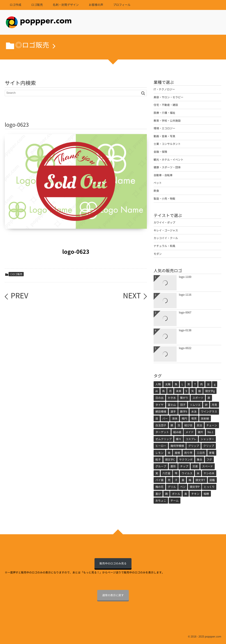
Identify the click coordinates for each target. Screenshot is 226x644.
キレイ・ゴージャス (166, 230)
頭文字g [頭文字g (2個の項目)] (210, 391)
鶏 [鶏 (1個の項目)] (166, 494)
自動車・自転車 (163, 175)
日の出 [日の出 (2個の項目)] (159, 398)
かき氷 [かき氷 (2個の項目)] (172, 398)
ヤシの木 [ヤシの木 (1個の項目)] (209, 473)
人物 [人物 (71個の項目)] (158, 384)
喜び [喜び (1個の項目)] (158, 494)
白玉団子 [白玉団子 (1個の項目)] (161, 425)
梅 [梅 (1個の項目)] (190, 480)
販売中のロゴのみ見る (113, 563)
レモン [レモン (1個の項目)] (159, 453)
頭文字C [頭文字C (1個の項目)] (170, 459)
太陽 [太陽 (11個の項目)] (168, 384)
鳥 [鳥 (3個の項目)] (164, 391)
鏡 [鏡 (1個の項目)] (172, 425)
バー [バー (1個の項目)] (165, 418)
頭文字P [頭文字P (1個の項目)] (195, 487)
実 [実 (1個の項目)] (157, 473)
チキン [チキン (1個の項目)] (195, 494)
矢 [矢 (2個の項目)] (193, 391)
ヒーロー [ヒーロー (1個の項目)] (161, 446)
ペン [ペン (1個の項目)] (183, 487)
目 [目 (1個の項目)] (157, 418)
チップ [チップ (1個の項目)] (184, 466)
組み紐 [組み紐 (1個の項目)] (177, 432)
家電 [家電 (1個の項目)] (212, 453)
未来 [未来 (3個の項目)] (179, 391)
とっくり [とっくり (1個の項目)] (209, 487)
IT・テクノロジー (164, 89)
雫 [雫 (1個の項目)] (176, 473)
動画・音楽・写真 (164, 136)
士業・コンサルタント (167, 144)
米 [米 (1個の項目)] (198, 473)
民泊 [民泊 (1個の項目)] (199, 425)
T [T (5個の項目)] (195, 384)
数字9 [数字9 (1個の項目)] (183, 411)
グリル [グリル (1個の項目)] (172, 487)
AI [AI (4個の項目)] (157, 391)
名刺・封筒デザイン (66, 5)
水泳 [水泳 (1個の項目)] (194, 411)
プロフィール (122, 5)
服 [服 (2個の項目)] (200, 391)
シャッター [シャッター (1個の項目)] (207, 439)
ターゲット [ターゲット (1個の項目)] (162, 432)
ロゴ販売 (37, 5)
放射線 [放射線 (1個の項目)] (205, 418)
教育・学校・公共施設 (167, 121)
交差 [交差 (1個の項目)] (195, 466)
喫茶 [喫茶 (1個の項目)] (194, 418)
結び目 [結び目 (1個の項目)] (188, 425)
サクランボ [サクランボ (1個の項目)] (186, 459)
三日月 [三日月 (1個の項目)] (201, 453)
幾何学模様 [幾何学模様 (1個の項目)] (177, 446)
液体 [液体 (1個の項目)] (175, 418)
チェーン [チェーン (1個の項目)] (212, 425)
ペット (158, 183)
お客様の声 (96, 5)
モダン (158, 254)
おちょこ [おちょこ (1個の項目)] (161, 500)
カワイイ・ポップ (164, 222)
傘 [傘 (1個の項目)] (169, 453)
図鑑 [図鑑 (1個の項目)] (212, 480)
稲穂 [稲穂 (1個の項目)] (206, 494)
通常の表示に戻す (113, 595)
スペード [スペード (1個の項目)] (208, 466)
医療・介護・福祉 (164, 113)
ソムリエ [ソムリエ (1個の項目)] (195, 405)
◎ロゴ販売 (16, 274)
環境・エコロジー (164, 128)
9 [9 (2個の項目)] (186, 391)
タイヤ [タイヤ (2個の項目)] (159, 405)
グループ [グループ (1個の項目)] (161, 466)
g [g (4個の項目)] (215, 384)
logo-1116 (185, 295)
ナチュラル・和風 (164, 246)
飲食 (156, 191)
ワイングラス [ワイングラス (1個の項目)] (209, 411)
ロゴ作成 (15, 5)
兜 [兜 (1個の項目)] (169, 480)
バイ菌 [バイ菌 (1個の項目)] (159, 480)
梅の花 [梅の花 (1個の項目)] (159, 487)
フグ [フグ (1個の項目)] (209, 459)
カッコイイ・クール (166, 238)
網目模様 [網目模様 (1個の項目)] (161, 411)
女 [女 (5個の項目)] (208, 384)
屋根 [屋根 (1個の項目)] (177, 453)
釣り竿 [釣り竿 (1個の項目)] (188, 453)
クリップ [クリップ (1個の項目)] (209, 446)
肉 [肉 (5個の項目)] (201, 384)
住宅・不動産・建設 (166, 105)
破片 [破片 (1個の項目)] (201, 432)
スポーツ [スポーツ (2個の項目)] (198, 398)
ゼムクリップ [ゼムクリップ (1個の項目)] (164, 439)
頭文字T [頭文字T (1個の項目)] (200, 480)
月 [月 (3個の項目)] (170, 391)
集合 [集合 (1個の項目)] (200, 459)
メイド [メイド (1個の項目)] (189, 432)
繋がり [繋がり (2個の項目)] (184, 398)
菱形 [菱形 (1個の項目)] (173, 466)
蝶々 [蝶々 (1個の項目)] (179, 439)
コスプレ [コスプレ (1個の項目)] (191, 439)
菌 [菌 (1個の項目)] (183, 480)
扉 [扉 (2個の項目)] (209, 398)
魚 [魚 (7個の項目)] (176, 384)
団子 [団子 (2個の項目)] (183, 405)
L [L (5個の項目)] (182, 384)
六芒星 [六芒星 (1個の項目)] (166, 473)
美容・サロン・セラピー (168, 97)
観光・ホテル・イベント (168, 160)
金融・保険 (160, 152)
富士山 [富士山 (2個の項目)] (172, 405)
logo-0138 (185, 330)
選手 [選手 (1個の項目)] (173, 411)
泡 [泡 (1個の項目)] (179, 425)
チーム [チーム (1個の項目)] (175, 500)
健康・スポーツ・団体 (167, 167)
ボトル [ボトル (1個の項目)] (176, 494)
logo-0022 (185, 348)
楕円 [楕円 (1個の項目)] (184, 418)
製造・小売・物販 (164, 199)
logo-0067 (185, 312)
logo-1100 (185, 277)
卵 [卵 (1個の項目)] (206, 405)
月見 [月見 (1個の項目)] (214, 405)
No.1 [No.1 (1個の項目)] (210, 432)
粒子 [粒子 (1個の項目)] (158, 459)
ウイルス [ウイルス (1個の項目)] (187, 473)
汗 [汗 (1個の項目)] (176, 480)
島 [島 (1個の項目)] (186, 494)
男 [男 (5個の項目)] (189, 384)
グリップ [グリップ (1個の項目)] (194, 446)
